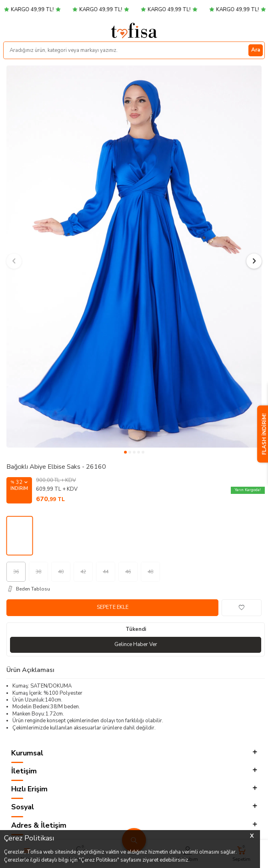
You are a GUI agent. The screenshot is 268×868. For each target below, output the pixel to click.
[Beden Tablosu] (136, 589)
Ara (256, 50)
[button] (125, 452)
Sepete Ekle (113, 607)
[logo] (134, 30)
